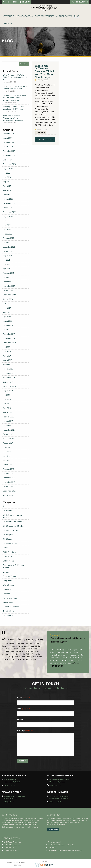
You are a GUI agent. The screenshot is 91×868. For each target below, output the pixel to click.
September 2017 (9, 439)
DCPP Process (8, 561)
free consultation (80, 2)
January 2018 (8, 421)
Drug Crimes (8, 581)
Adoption (6, 506)
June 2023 (7, 177)
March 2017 (7, 465)
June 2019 (7, 352)
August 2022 (8, 217)
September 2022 (9, 212)
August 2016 (8, 495)
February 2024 (8, 142)
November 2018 (9, 378)
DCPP (5, 548)
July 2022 (6, 221)
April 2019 (7, 356)
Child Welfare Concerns (12, 845)
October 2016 (8, 486)
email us (25, 2)
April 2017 (7, 460)
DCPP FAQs (40, 132)
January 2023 (8, 199)
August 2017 (8, 443)
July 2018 (6, 395)
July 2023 (6, 173)
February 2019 (8, 365)
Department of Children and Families (14, 566)
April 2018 (7, 408)
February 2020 (8, 325)
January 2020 (8, 330)
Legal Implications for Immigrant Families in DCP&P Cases (15, 87)
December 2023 (9, 151)
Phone (20, 719)
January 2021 (8, 277)
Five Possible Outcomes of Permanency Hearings (65, 851)
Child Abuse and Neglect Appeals (12, 516)
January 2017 (8, 474)
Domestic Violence (10, 576)
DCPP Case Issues (10, 552)
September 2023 (9, 164)
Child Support (8, 539)
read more (76, 663)
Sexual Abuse (8, 602)
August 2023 (8, 169)
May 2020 (7, 312)
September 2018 (9, 386)
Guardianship (9, 848)
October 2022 (8, 208)
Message (25, 731)
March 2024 (7, 138)
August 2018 (8, 391)
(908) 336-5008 (55, 785)
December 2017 (9, 426)
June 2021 (7, 264)
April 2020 (7, 317)
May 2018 (7, 404)
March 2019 (7, 360)
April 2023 (7, 186)
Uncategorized (8, 616)
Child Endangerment (11, 530)
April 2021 (7, 269)
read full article (45, 140)
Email (23, 709)
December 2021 (9, 247)
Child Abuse (8, 511)
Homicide (7, 594)
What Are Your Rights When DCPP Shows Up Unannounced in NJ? (15, 77)
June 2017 (7, 452)
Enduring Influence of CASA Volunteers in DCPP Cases (14, 108)
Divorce (6, 572)
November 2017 (9, 430)
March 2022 (7, 234)
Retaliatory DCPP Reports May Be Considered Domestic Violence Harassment (15, 98)
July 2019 (6, 347)
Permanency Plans (10, 598)
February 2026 (8, 134)
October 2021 (8, 251)
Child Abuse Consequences (13, 522)
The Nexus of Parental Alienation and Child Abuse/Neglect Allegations (13, 118)
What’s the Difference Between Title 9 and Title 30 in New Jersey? (45, 71)
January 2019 (8, 369)
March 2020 (7, 321)
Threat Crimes (8, 611)
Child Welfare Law (10, 543)
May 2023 (7, 182)
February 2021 (8, 273)
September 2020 (9, 295)
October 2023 (8, 160)
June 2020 (7, 308)
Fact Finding (52, 848)
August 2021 (8, 256)
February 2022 (8, 238)
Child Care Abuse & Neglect (14, 526)
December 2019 (9, 334)
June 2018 (7, 399)
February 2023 (8, 195)
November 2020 (9, 286)
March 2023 (7, 190)
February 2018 (8, 417)
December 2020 (9, 282)
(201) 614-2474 (55, 802)
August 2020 (8, 299)
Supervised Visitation (11, 607)
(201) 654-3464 (10, 802)
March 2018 (7, 412)
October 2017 (8, 434)
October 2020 (8, 291)
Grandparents (8, 589)
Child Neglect (8, 535)
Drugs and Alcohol (54, 842)
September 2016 (9, 491)
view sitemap (53, 829)
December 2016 (9, 478)
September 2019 (9, 343)
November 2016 (9, 482)
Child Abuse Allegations (12, 842)
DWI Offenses (8, 585)
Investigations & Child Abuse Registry (61, 845)
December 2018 (9, 373)
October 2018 (8, 382)
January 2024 (8, 147)
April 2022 (7, 229)
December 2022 (9, 203)
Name (24, 698)
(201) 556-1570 (10, 785)
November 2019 (9, 338)
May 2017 (7, 456)
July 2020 (6, 304)
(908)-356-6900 (10, 2)
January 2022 (8, 243)
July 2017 (6, 447)
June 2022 (7, 225)
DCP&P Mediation (10, 851)
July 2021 (6, 260)
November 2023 (9, 155)
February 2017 (8, 469)
